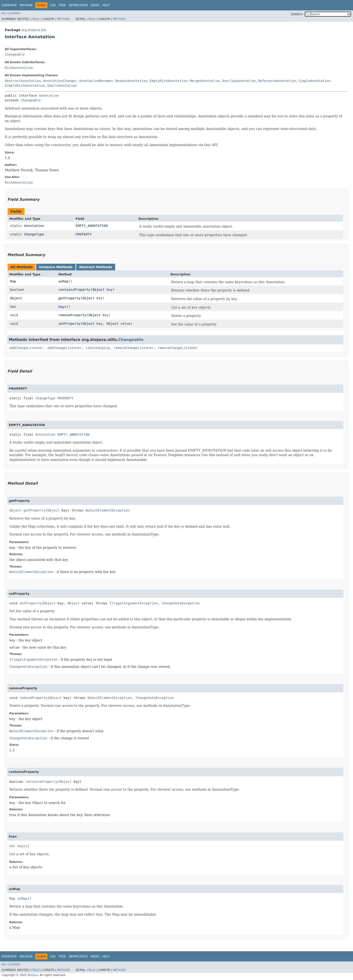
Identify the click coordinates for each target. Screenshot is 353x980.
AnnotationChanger (60, 81)
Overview (9, 5)
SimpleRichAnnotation (25, 86)
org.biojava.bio (34, 30)
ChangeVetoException (181, 603)
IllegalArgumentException (133, 603)
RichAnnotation (19, 68)
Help (106, 5)
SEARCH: (297, 14)
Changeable (15, 54)
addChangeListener (26, 348)
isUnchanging (97, 348)
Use (53, 5)
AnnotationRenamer (96, 81)
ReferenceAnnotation (277, 81)
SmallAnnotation (62, 86)
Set (13, 307)
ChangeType (34, 234)
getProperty (69, 298)
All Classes (11, 13)
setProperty (69, 324)
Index (95, 5)
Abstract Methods (96, 267)
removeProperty (72, 315)
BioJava (33, 975)
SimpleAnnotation (314, 81)
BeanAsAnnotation (131, 81)
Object (98, 290)
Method (63, 19)
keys (62, 307)
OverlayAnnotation (239, 81)
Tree (62, 5)
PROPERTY (84, 234)
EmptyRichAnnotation (169, 81)
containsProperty (74, 290)
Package (26, 5)
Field (35, 19)
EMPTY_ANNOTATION (92, 226)
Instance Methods (56, 267)
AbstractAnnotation (23, 81)
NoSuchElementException (107, 510)
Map (13, 281)
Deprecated (78, 5)
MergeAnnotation (205, 81)
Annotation (49, 96)
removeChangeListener (134, 348)
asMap (63, 281)
